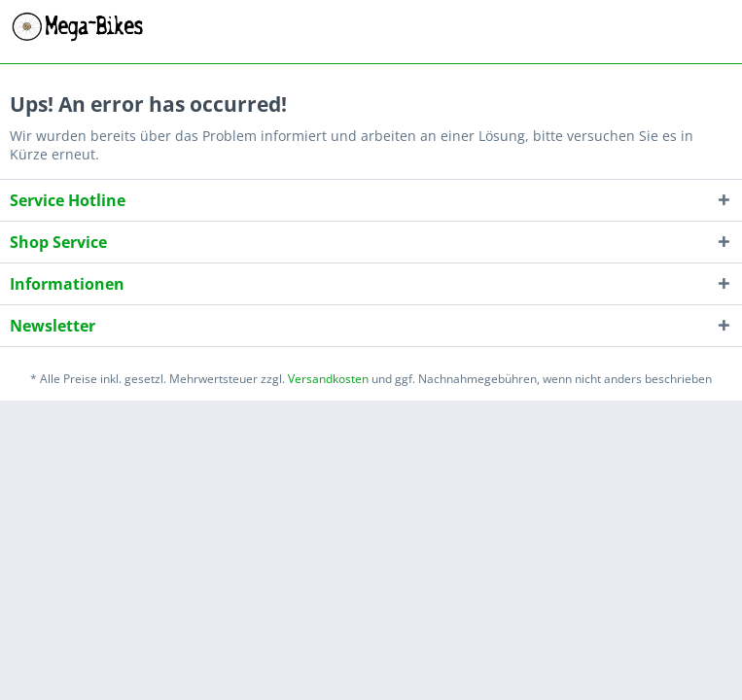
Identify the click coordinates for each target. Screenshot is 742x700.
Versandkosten (328, 379)
